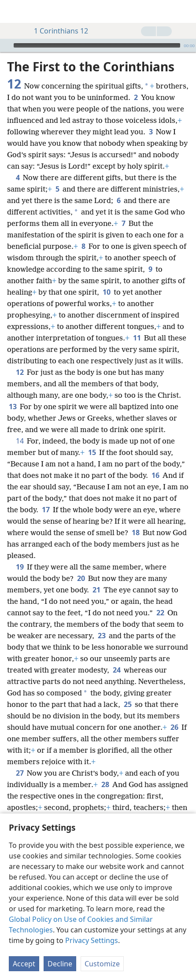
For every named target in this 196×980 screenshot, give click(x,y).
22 (160, 613)
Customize (102, 964)
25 (128, 704)
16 (155, 475)
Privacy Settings (92, 940)
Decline (60, 964)
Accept (24, 964)
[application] (98, 45)
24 (116, 670)
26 (174, 727)
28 (105, 784)
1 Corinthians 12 (57, 31)
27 (20, 773)
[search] (185, 11)
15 (92, 452)
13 (13, 407)
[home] (13, 11)
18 (135, 533)
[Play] (6, 45)
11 (137, 338)
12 (20, 372)
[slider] (97, 45)
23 (102, 636)
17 (46, 510)
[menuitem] (13, 11)
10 (106, 292)
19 (20, 567)
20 (81, 578)
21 (96, 590)
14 (20, 441)
